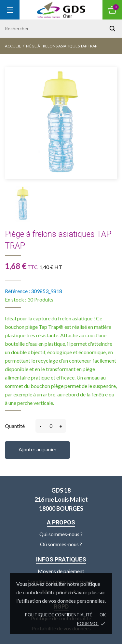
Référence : (17, 291)
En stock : (16, 299)
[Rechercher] (61, 28)
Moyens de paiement (61, 571)
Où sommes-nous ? (61, 544)
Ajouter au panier (38, 449)
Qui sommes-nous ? (61, 534)
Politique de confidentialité (59, 615)
